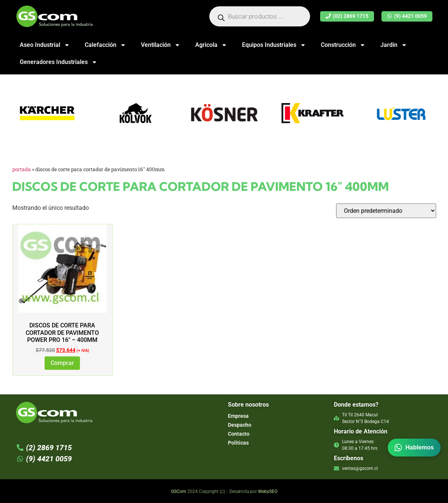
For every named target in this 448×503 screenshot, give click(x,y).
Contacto (239, 434)
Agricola (211, 45)
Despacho (240, 425)
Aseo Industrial (45, 45)
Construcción (343, 45)
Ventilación (161, 45)
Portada (22, 169)
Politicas (238, 443)
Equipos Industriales (274, 45)
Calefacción (105, 45)
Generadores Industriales (59, 62)
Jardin (394, 45)
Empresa (238, 416)
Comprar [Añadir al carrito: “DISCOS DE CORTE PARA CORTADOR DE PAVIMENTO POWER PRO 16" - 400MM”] (62, 363)
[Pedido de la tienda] (386, 211)
